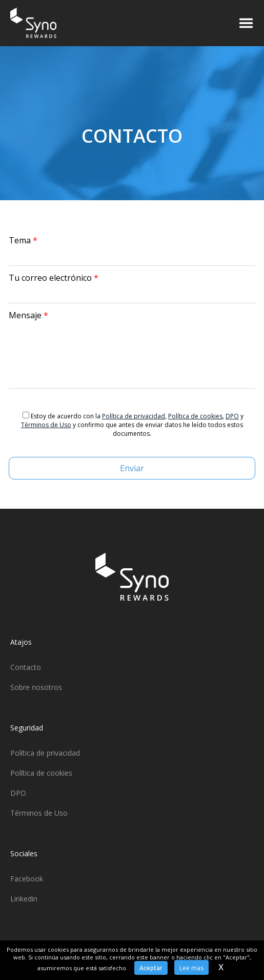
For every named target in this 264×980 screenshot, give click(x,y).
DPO (232, 416)
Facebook (27, 879)
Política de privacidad (134, 416)
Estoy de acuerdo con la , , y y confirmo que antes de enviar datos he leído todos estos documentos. (132, 425)
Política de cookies (195, 416)
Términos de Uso (46, 425)
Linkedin (24, 899)
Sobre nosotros (36, 687)
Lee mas (191, 968)
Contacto (26, 667)
